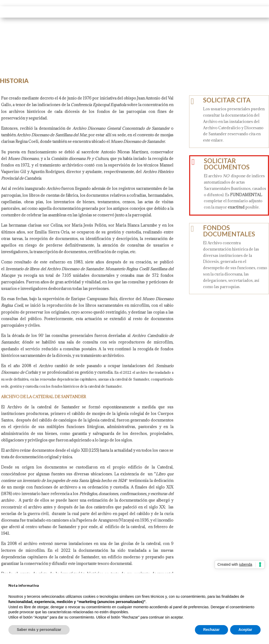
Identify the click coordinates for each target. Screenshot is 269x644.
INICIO (79, 12)
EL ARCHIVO (108, 12)
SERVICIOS (180, 12)
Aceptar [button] (245, 630)
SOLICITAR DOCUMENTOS (227, 164)
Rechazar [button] (211, 630)
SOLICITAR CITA (227, 100)
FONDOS (145, 12)
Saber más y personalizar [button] (39, 630)
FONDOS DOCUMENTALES (229, 231)
